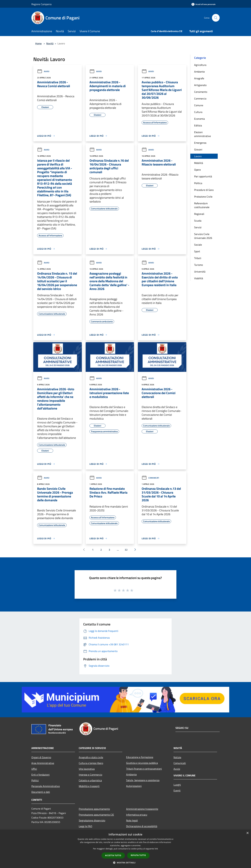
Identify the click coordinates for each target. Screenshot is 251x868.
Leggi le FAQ (85, 826)
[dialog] (125, 849)
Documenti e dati (41, 792)
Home (38, 43)
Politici (35, 780)
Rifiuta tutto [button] (138, 855)
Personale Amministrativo (46, 786)
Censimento (201, 92)
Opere (197, 170)
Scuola (198, 221)
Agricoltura (200, 65)
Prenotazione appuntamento (94, 809)
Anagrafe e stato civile (91, 757)
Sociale (198, 245)
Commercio (200, 99)
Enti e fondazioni (40, 775)
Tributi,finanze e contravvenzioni (144, 769)
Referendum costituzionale (202, 205)
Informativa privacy (137, 815)
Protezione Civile (203, 197)
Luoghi (177, 785)
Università (200, 272)
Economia (199, 119)
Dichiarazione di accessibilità (142, 826)
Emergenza (200, 143)
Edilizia (198, 125)
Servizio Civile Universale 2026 (203, 236)
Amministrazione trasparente (142, 809)
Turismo (198, 265)
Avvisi (43, 71)
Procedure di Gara (204, 190)
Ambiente (199, 72)
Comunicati (150, 478)
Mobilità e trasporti (89, 786)
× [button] (247, 833)
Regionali (199, 214)
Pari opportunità (203, 176)
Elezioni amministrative (202, 134)
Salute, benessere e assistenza (143, 780)
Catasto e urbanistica (90, 780)
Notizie (177, 757)
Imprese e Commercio (90, 775)
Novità (50, 43)
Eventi (177, 790)
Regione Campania (41, 4)
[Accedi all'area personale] (203, 4)
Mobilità (199, 163)
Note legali (132, 820)
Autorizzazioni (134, 786)
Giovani (198, 149)
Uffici (34, 769)
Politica (198, 183)
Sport (197, 251)
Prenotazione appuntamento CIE (96, 815)
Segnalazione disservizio (92, 820)
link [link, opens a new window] (156, 849)
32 (126, 550)
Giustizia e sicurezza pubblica (142, 763)
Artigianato (200, 85)
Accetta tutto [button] (113, 855)
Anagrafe (199, 78)
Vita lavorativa (87, 769)
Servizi (198, 227)
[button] (125, 863)
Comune (199, 105)
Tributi (198, 258)
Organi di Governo (41, 757)
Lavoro (198, 156)
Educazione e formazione (140, 757)
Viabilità (199, 278)
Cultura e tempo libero (91, 763)
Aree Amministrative (43, 763)
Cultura (198, 112)
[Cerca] (216, 18)
